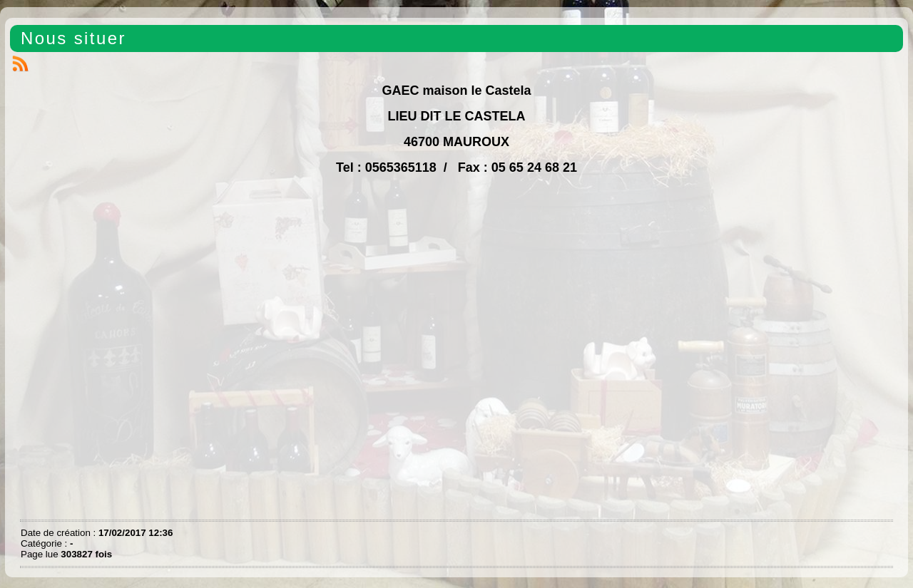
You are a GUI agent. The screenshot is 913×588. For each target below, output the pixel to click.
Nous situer (73, 38)
